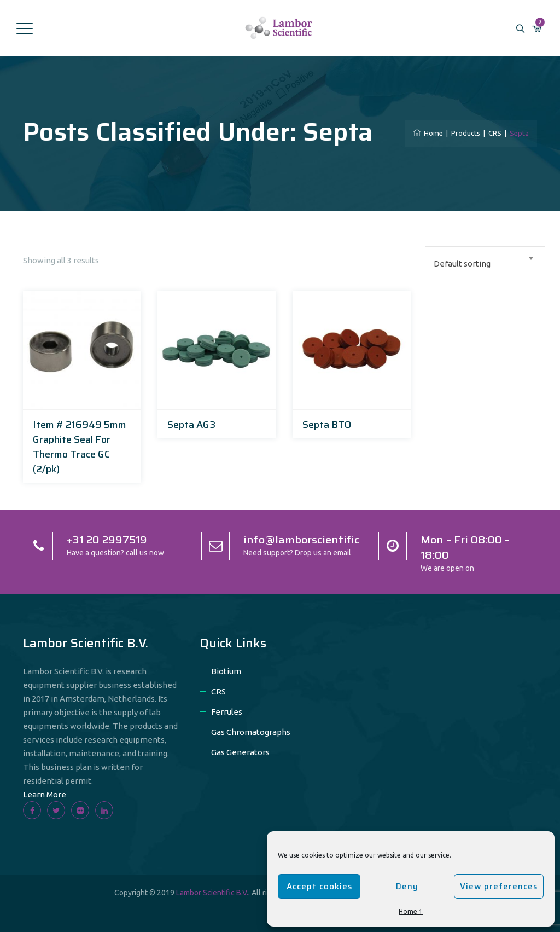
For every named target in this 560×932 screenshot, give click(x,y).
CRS (218, 691)
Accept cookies (319, 887)
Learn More (45, 794)
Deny (407, 887)
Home (428, 133)
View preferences (499, 887)
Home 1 (411, 911)
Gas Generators (240, 752)
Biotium (226, 671)
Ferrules (227, 712)
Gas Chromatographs (251, 732)
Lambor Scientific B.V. (212, 893)
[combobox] (485, 259)
